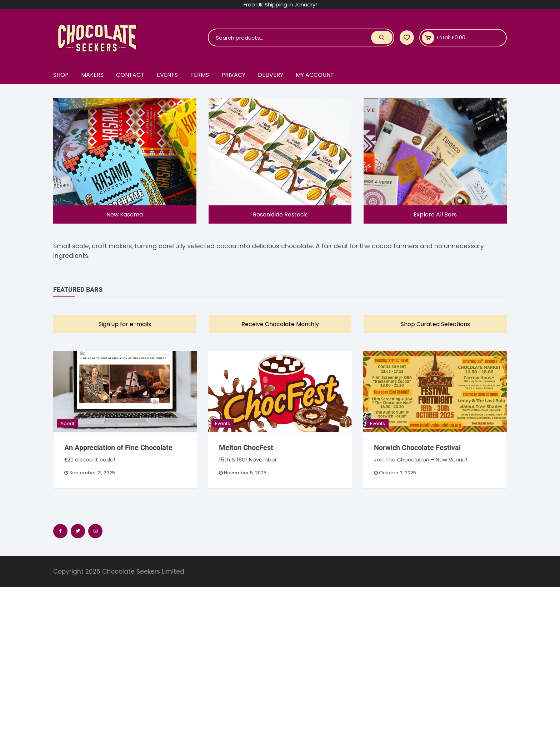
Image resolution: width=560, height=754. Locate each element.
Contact (130, 75)
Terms (200, 75)
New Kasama (125, 214)
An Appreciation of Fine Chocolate (118, 448)
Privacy (233, 75)
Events (167, 75)
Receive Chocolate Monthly (280, 324)
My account (315, 75)
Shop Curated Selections (435, 324)
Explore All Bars (435, 214)
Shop (61, 75)
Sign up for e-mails (125, 324)
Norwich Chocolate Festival (417, 448)
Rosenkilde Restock (280, 214)
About (67, 423)
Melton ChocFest (246, 448)
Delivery (271, 75)
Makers (92, 75)
